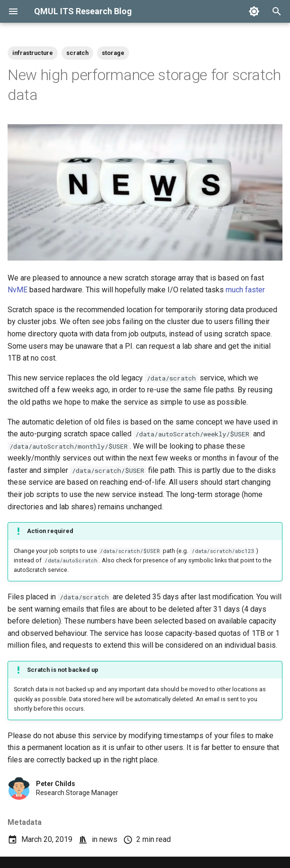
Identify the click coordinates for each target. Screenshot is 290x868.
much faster (245, 290)
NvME (18, 290)
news (108, 839)
